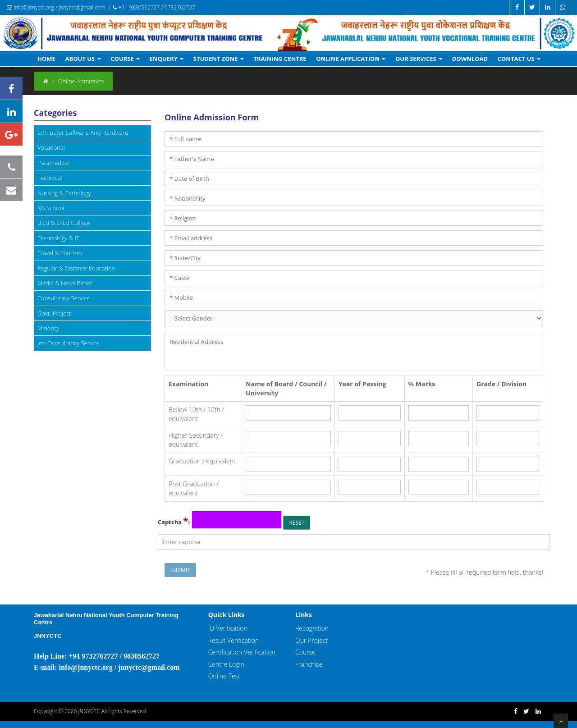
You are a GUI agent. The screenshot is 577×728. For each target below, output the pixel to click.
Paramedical (54, 163)
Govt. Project (54, 313)
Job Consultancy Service (69, 343)
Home (46, 59)
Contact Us (519, 59)
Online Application (351, 59)
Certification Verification (242, 652)
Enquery (167, 59)
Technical (50, 178)
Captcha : (174, 522)
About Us (83, 59)
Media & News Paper (65, 283)
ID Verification (228, 628)
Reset (297, 523)
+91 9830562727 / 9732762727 (154, 7)
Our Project (311, 640)
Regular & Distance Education (76, 268)
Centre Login (226, 664)
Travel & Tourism (60, 253)
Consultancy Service (64, 298)
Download (470, 59)
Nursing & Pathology (64, 193)
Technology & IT (58, 238)
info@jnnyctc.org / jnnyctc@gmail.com (56, 7)
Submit (180, 570)
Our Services (419, 59)
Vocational (51, 147)
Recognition (312, 628)
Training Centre (280, 59)
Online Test (224, 676)
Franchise (309, 664)
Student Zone (219, 59)
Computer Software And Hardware (83, 133)
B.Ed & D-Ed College (64, 223)
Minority (48, 328)
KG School (51, 208)
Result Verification (234, 640)
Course (125, 59)
